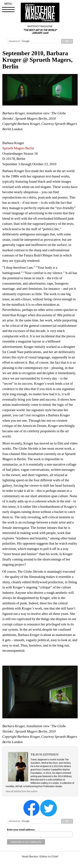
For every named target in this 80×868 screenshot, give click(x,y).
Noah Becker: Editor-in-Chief (40, 857)
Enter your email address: (21, 830)
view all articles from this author (22, 791)
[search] (33, 41)
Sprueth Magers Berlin (18, 148)
